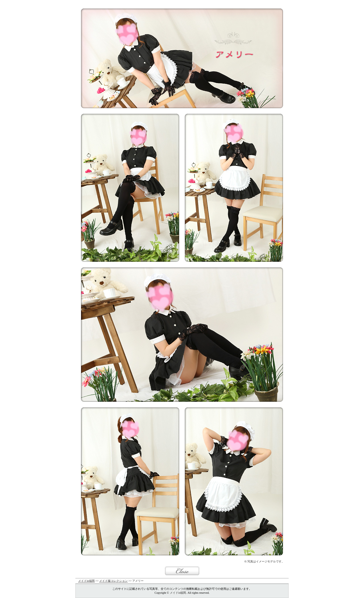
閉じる (182, 571)
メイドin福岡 (86, 581)
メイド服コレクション (113, 581)
